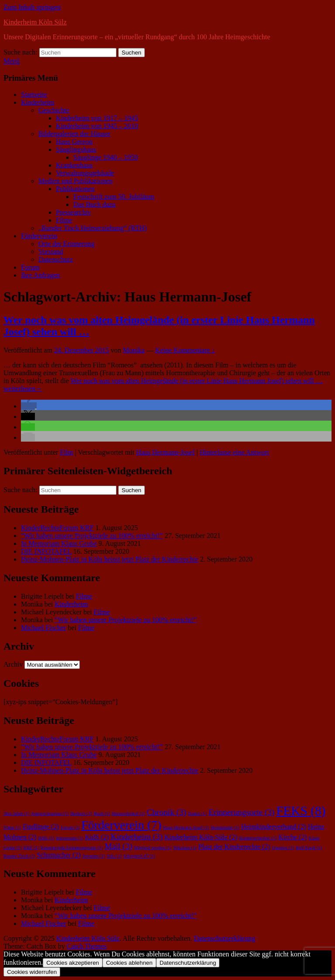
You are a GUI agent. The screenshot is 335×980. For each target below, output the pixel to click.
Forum (30, 267)
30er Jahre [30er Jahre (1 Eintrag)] (16, 814)
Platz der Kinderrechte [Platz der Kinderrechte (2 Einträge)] (234, 847)
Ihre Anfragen (40, 275)
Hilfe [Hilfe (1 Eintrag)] (46, 838)
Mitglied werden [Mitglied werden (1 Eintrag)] (153, 848)
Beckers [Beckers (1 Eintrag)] (81, 814)
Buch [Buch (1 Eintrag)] (102, 814)
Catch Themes (87, 946)
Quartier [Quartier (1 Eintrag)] (283, 848)
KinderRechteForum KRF (57, 528)
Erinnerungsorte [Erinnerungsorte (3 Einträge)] (241, 812)
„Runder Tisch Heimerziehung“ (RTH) (92, 228)
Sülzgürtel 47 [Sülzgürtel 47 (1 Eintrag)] (139, 856)
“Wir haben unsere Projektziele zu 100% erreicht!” (92, 536)
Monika (134, 350)
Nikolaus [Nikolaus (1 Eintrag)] (185, 848)
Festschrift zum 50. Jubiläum (114, 197)
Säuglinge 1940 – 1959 (106, 157)
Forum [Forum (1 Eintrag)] (70, 828)
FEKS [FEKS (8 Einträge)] (301, 811)
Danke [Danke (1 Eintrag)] (197, 814)
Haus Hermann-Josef (166, 452)
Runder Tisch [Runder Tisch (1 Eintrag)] (19, 856)
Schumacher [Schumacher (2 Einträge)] (59, 855)
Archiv (13, 664)
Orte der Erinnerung (67, 244)
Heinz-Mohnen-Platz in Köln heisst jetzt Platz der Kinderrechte (110, 559)
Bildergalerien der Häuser (74, 134)
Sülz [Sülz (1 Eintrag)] (114, 856)
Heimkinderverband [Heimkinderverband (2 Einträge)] (274, 827)
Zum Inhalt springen (32, 7)
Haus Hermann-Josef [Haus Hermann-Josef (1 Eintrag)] (186, 828)
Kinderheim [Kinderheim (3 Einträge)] (137, 837)
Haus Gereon (74, 142)
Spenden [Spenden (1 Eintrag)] (94, 856)
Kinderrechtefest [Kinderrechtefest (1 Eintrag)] (258, 838)
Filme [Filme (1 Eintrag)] (12, 828)
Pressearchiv (73, 212)
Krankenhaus (74, 165)
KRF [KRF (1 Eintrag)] (31, 848)
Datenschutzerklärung (225, 938)
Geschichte (54, 110)
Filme (64, 220)
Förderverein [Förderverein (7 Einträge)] (121, 825)
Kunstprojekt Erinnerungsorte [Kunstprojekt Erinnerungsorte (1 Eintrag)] (72, 848)
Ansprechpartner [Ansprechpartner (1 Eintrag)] (50, 814)
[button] (29, 406)
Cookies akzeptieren (73, 963)
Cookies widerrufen (32, 972)
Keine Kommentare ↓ (185, 350)
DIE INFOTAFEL (46, 551)
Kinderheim (38, 102)
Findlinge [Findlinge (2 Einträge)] (41, 827)
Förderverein (39, 236)
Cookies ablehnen (129, 963)
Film (66, 452)
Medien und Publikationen (75, 181)
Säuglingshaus (76, 149)
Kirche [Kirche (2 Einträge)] (293, 837)
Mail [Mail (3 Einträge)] (119, 846)
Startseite (34, 94)
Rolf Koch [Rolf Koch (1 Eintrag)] (309, 848)
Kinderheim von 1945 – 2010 (97, 126)
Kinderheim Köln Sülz (35, 22)
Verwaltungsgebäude (85, 173)
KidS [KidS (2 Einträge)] (97, 837)
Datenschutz (56, 259)
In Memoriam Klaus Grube (59, 543)
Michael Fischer (44, 628)
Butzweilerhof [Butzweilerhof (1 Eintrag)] (128, 814)
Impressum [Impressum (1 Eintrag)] (69, 838)
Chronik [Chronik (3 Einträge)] (166, 812)
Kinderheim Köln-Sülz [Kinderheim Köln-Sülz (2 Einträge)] (201, 837)
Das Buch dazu (94, 204)
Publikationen (75, 189)
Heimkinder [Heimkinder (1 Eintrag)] (225, 828)
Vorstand (51, 252)
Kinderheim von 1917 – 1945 (97, 118)
